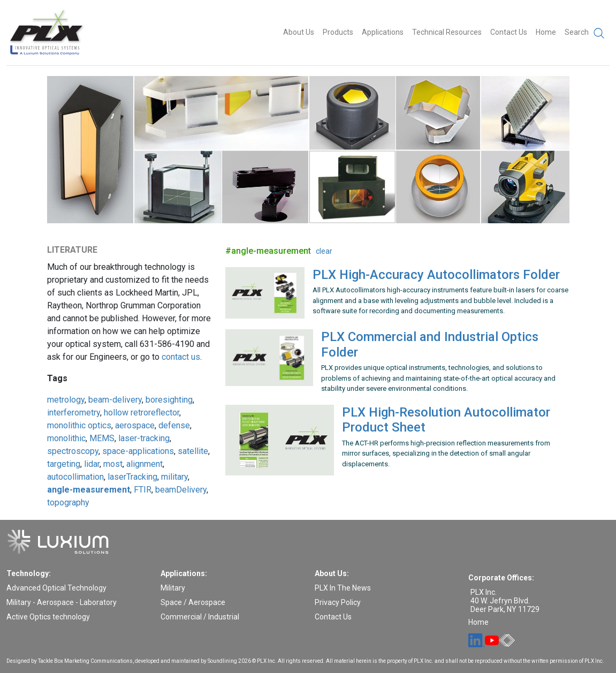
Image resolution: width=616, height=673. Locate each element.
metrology (66, 400)
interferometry (74, 413)
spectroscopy (73, 451)
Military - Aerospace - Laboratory (62, 602)
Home (546, 32)
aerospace (135, 425)
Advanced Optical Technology (56, 588)
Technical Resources (447, 32)
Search (585, 33)
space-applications (138, 451)
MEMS (102, 438)
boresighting (169, 400)
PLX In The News (343, 588)
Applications (383, 32)
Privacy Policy (338, 602)
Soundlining (222, 661)
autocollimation (75, 477)
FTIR (143, 490)
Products (338, 32)
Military (173, 588)
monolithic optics (79, 425)
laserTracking (132, 477)
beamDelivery (181, 490)
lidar (92, 464)
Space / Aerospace (193, 602)
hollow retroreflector (142, 413)
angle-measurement (89, 490)
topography (68, 502)
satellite (193, 451)
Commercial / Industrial (200, 617)
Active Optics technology (48, 617)
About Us (299, 32)
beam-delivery (115, 400)
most (113, 464)
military (174, 477)
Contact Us (509, 32)
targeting (64, 464)
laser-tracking (144, 438)
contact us (181, 357)
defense (174, 425)
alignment (145, 464)
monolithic (66, 438)
